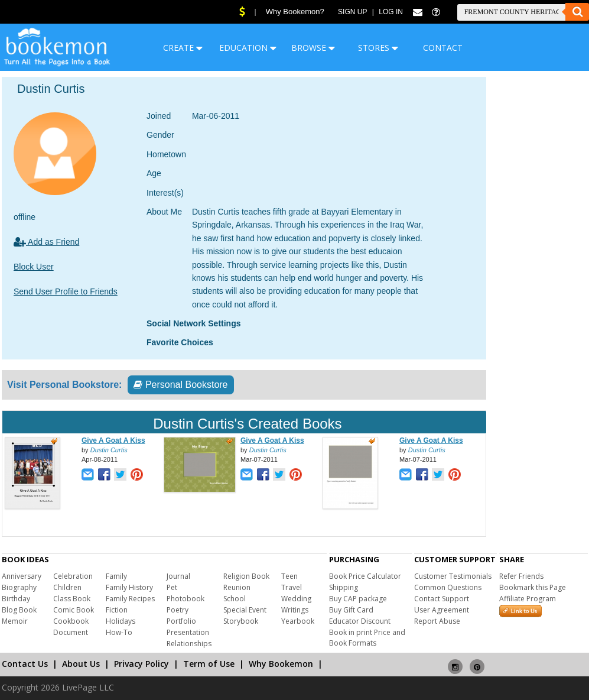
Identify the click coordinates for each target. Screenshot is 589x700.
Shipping (344, 587)
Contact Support (442, 599)
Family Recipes (130, 599)
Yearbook (298, 621)
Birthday (16, 599)
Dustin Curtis (109, 450)
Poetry (178, 610)
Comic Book (74, 610)
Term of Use (209, 664)
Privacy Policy (141, 664)
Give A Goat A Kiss (113, 440)
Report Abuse (437, 621)
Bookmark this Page (533, 587)
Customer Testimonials (453, 576)
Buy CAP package (358, 599)
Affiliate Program (528, 599)
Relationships (189, 644)
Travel (292, 587)
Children (67, 587)
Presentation (188, 632)
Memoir (15, 621)
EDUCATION (248, 48)
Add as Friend (46, 242)
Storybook (241, 621)
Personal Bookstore (180, 385)
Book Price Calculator (365, 576)
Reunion (237, 587)
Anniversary (22, 576)
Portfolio (181, 621)
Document (71, 632)
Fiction (117, 610)
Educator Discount (360, 621)
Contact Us (25, 664)
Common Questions (448, 587)
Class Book (72, 599)
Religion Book (246, 576)
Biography (19, 587)
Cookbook (71, 621)
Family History (129, 587)
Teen (289, 576)
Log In (391, 12)
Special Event (245, 610)
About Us (81, 664)
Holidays (121, 621)
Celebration (73, 576)
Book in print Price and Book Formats (367, 638)
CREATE (183, 48)
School (235, 599)
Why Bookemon (281, 664)
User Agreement (442, 610)
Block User (34, 267)
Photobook (186, 599)
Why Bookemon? (295, 12)
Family (116, 576)
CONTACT (443, 48)
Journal (178, 576)
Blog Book (19, 610)
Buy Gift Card (351, 610)
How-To (119, 632)
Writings (295, 610)
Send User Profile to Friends (66, 291)
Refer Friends (521, 576)
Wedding (296, 599)
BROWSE (313, 48)
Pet (172, 587)
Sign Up (352, 12)
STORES (378, 48)
